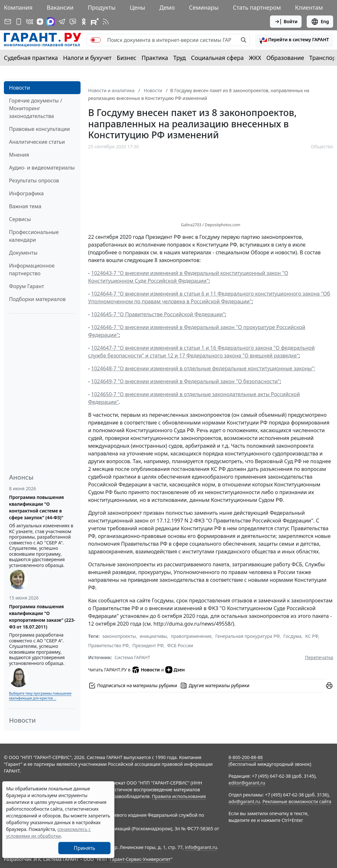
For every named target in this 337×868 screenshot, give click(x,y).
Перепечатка (319, 657)
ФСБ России (180, 645)
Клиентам (309, 7)
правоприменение (191, 636)
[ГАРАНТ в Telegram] (62, 22)
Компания (18, 7)
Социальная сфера (217, 58)
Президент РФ (148, 645)
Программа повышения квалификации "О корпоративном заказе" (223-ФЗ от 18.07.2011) (42, 617)
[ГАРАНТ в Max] (51, 22)
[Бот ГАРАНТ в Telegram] (73, 22)
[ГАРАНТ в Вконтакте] (30, 22)
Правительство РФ (109, 645)
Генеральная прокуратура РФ (247, 636)
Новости (19, 88)
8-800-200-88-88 (246, 757)
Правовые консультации (39, 129)
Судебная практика (31, 58)
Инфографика (26, 193)
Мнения (19, 155)
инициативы (154, 636)
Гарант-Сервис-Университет (140, 859)
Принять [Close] (85, 848)
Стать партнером (257, 7)
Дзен (175, 670)
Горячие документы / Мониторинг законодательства (36, 108)
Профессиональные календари (34, 236)
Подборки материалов (37, 299)
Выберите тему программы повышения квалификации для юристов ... (40, 696)
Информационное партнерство (32, 269)
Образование (285, 58)
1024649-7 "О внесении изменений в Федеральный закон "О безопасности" (186, 381)
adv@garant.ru (244, 801)
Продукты (101, 7)
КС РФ (312, 636)
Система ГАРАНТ (133, 657)
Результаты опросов (34, 180)
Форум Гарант (27, 286)
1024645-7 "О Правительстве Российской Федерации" (158, 314)
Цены (138, 7)
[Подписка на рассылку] (8, 22)
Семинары (204, 7)
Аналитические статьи (37, 142)
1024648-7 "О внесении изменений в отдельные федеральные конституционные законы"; (203, 368)
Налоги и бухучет (87, 58)
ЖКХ (255, 58)
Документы (23, 253)
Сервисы (20, 219)
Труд (180, 58)
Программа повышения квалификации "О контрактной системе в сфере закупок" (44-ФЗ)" (36, 507)
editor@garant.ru (247, 783)
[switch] (96, 40)
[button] (294, 40)
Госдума (293, 636)
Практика (155, 58)
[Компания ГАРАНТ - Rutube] (95, 22)
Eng (320, 22)
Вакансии (60, 7)
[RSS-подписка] (106, 22)
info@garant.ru (201, 847)
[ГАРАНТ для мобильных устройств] (19, 22)
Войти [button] (286, 22)
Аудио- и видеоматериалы (42, 168)
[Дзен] (40, 22)
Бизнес (126, 58)
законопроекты (119, 636)
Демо (167, 7)
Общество (322, 146)
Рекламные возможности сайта (297, 801)
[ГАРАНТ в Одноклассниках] (84, 22)
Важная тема (25, 206)
